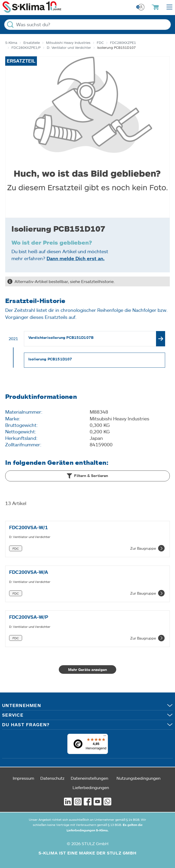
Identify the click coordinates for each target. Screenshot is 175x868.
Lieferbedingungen (91, 787)
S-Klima (11, 43)
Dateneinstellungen (89, 778)
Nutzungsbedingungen (138, 778)
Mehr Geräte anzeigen (87, 669)
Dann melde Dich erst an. (76, 258)
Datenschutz (52, 778)
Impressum (23, 778)
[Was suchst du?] (87, 25)
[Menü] (105, 737)
